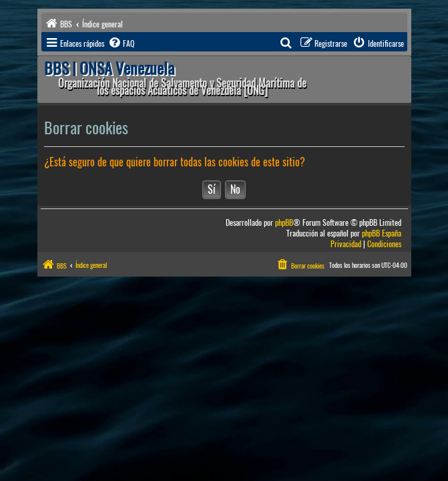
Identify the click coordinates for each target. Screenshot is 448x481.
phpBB (284, 223)
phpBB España (382, 233)
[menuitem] (121, 43)
